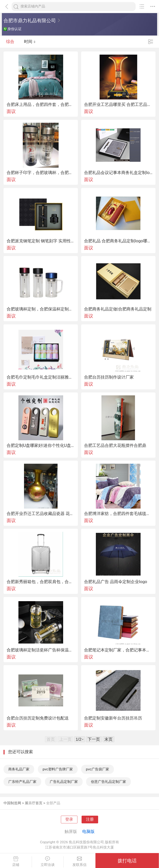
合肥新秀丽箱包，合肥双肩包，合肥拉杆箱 (41, 582)
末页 (108, 739)
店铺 (16, 862)
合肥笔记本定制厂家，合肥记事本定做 (118, 650)
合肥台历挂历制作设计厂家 (109, 377)
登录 (69, 819)
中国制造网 (12, 803)
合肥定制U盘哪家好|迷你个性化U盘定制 (41, 445)
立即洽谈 (48, 862)
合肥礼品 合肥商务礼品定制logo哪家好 (118, 241)
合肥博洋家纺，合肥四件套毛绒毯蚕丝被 (118, 514)
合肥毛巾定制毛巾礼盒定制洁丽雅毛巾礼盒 (41, 377)
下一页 (94, 739)
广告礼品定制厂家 (64, 782)
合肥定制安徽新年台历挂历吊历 (113, 718)
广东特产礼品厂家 (22, 782)
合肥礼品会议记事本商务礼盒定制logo (118, 173)
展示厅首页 (34, 803)
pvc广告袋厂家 (98, 769)
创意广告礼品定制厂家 (108, 782)
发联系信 (79, 862)
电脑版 (88, 831)
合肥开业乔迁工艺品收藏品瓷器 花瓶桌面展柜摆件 (41, 514)
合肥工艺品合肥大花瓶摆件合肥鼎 (115, 445)
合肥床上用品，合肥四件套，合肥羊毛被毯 (41, 104)
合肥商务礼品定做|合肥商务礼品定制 (118, 309)
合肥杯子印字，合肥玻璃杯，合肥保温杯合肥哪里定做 (41, 173)
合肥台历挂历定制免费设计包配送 (38, 718)
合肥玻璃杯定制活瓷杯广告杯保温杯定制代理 (41, 650)
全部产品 (53, 803)
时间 (30, 42)
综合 (10, 42)
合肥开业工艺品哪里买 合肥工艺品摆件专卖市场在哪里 (118, 104)
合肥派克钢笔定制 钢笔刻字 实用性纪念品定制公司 (41, 241)
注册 (90, 819)
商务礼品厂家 (19, 769)
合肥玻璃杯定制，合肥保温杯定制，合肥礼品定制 (41, 309)
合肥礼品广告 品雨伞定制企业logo (116, 582)
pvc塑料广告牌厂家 (58, 769)
